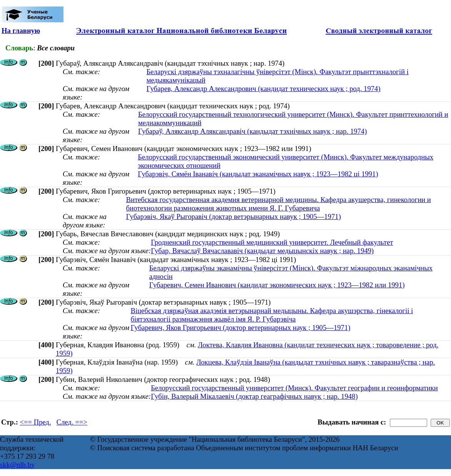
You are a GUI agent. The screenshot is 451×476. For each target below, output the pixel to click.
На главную (21, 31)
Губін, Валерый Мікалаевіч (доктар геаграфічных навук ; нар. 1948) (254, 396)
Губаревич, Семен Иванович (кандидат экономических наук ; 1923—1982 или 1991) (277, 285)
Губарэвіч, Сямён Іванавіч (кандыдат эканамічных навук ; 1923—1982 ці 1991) (258, 174)
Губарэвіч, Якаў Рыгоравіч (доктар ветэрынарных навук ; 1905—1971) (234, 216)
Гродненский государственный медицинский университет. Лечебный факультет (272, 242)
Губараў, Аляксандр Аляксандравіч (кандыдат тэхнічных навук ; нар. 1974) (252, 131)
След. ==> (72, 422)
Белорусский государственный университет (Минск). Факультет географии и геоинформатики (294, 388)
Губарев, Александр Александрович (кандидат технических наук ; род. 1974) (263, 89)
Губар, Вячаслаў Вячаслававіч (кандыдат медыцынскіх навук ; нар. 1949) (262, 251)
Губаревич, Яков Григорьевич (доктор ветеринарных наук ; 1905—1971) (240, 328)
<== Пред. (36, 422)
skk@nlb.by (17, 465)
